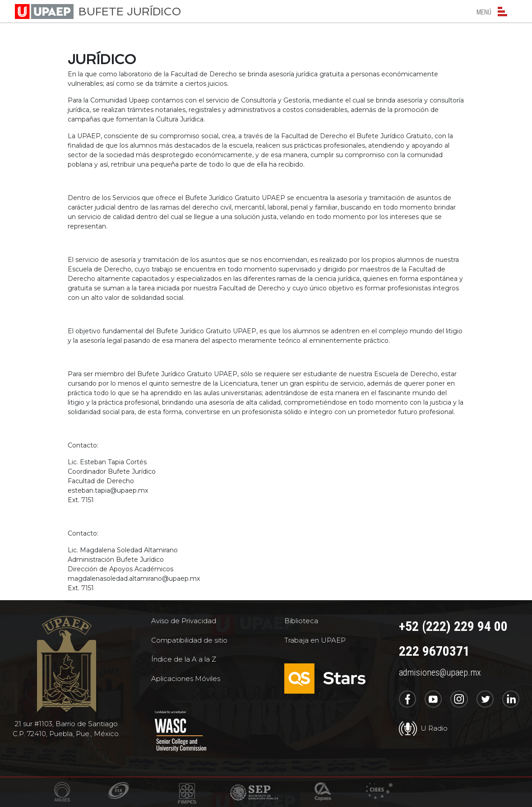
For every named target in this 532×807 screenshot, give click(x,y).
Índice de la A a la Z (184, 659)
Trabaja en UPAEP (315, 640)
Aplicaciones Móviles (186, 679)
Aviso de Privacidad (184, 621)
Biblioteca (301, 621)
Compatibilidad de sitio (189, 640)
